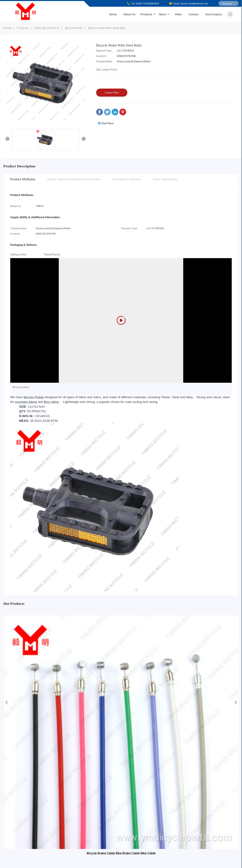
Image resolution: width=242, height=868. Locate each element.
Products (146, 14)
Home (113, 14)
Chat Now (106, 123)
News (163, 14)
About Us (129, 14)
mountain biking (26, 402)
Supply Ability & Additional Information (74, 179)
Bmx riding (51, 402)
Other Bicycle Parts (47, 28)
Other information (165, 179)
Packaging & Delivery (127, 179)
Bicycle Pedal (74, 28)
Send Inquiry (214, 14)
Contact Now (112, 93)
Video (178, 14)
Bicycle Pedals (34, 397)
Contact (194, 14)
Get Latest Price (106, 70)
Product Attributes (23, 179)
